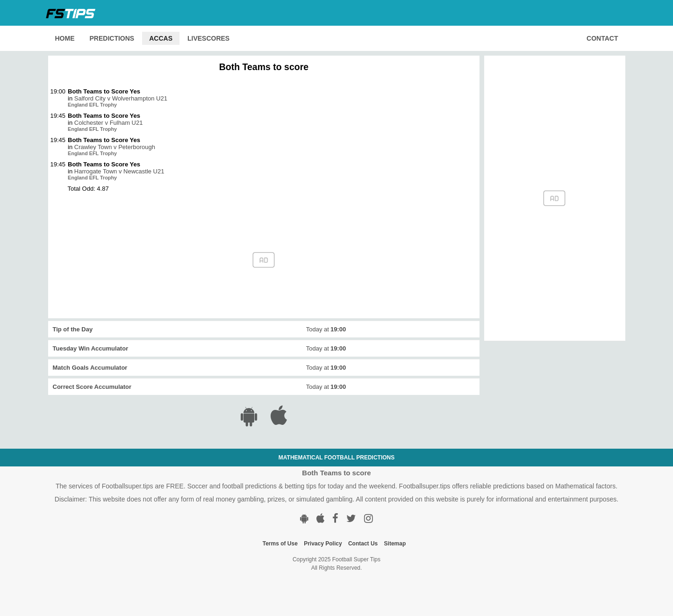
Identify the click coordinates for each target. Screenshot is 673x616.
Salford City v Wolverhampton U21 (121, 98)
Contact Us (363, 544)
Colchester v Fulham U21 (109, 123)
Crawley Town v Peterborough (115, 147)
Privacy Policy (323, 544)
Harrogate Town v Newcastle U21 (119, 171)
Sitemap (395, 544)
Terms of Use (280, 544)
